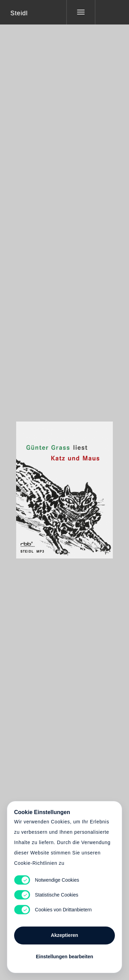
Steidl (19, 13)
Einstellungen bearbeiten (64, 957)
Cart (65, 486)
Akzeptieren (64, 935)
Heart (39, 486)
